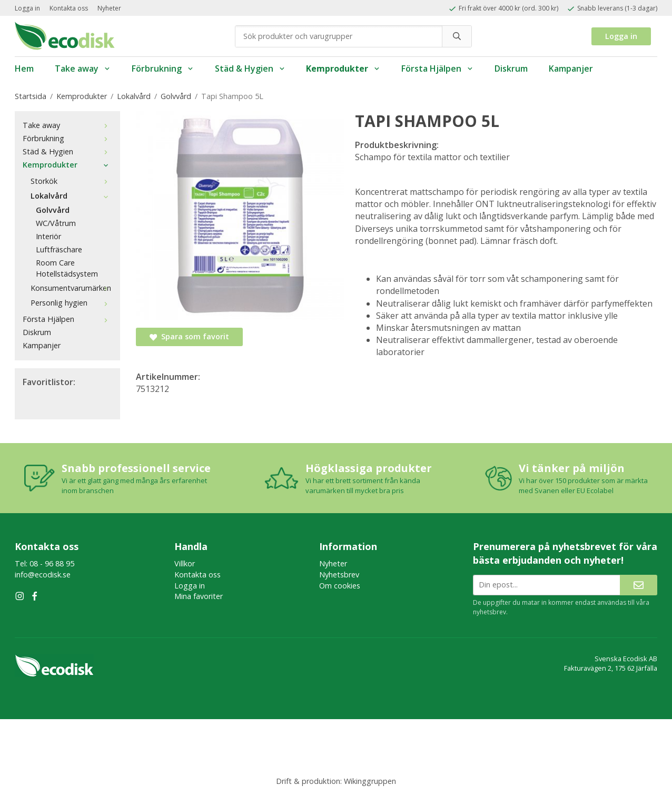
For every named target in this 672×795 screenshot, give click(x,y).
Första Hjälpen (437, 68)
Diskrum (511, 68)
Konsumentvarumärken (71, 288)
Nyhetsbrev (339, 575)
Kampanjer (571, 68)
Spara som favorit (189, 336)
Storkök (71, 181)
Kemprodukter (343, 68)
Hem (24, 68)
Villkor (185, 563)
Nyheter (109, 8)
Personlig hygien (71, 303)
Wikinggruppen (370, 781)
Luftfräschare (59, 249)
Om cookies (340, 586)
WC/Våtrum (56, 223)
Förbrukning (163, 68)
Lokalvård (71, 196)
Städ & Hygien (250, 68)
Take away (83, 68)
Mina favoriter (199, 596)
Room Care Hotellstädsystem (67, 268)
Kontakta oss (69, 8)
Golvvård (53, 210)
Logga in (27, 8)
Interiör (48, 236)
